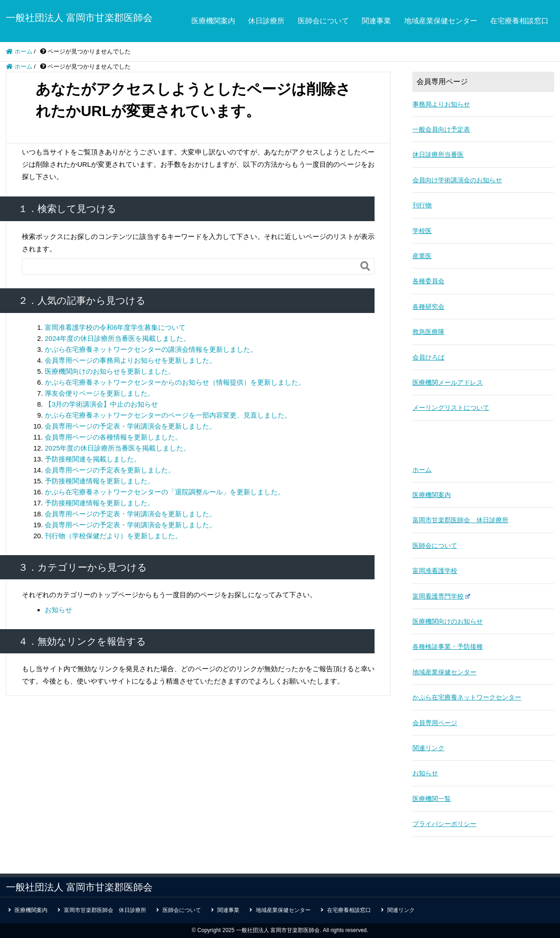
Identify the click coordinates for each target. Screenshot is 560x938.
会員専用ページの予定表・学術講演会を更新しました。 (130, 426)
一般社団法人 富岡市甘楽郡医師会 (79, 18)
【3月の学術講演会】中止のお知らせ (101, 404)
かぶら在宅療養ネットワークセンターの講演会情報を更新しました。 (151, 349)
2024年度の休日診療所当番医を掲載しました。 (117, 338)
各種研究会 (428, 307)
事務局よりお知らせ (441, 104)
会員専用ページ (435, 723)
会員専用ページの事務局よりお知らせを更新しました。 (130, 360)
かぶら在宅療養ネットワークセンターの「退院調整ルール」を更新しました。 (165, 492)
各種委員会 (428, 281)
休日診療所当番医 (438, 154)
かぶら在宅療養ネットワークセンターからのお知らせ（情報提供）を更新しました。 (175, 382)
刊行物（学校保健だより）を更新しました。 (113, 536)
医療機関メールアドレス (448, 382)
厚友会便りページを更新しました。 (100, 393)
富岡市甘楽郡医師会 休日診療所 (460, 520)
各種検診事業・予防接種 (448, 647)
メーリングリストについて (451, 408)
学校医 (422, 231)
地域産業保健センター (441, 21)
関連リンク (428, 748)
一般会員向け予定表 (441, 129)
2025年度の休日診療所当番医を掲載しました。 (117, 448)
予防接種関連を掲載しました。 (93, 459)
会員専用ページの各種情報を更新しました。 (113, 437)
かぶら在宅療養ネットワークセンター (467, 697)
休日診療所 (266, 21)
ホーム (422, 470)
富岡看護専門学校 (441, 596)
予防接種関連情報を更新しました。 (100, 481)
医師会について (323, 21)
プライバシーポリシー (444, 824)
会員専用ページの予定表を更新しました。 (110, 470)
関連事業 (376, 21)
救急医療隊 (428, 332)
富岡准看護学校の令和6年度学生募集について (115, 327)
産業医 (422, 256)
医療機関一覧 (432, 799)
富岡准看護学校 (435, 571)
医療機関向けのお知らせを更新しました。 (110, 371)
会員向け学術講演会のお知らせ (457, 180)
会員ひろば (428, 357)
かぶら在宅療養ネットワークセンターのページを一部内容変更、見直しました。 (168, 415)
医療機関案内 (213, 21)
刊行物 (422, 205)
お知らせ (58, 610)
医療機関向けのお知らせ (448, 621)
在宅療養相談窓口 (519, 21)
